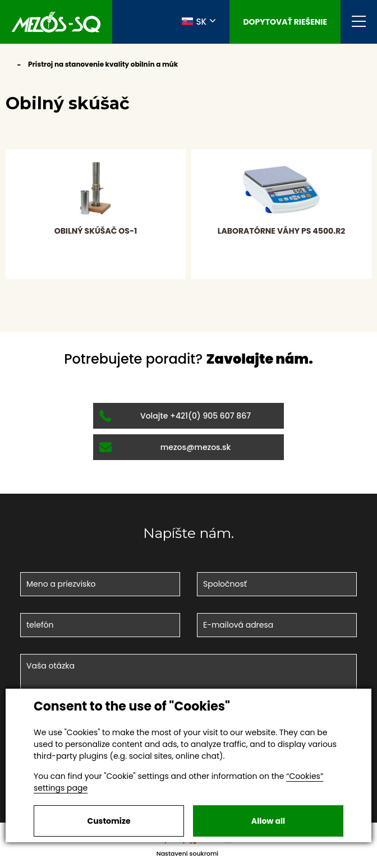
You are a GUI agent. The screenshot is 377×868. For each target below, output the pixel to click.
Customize (109, 821)
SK (194, 21)
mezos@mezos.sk (165, 447)
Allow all (268, 821)
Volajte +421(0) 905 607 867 (175, 416)
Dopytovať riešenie (285, 22)
